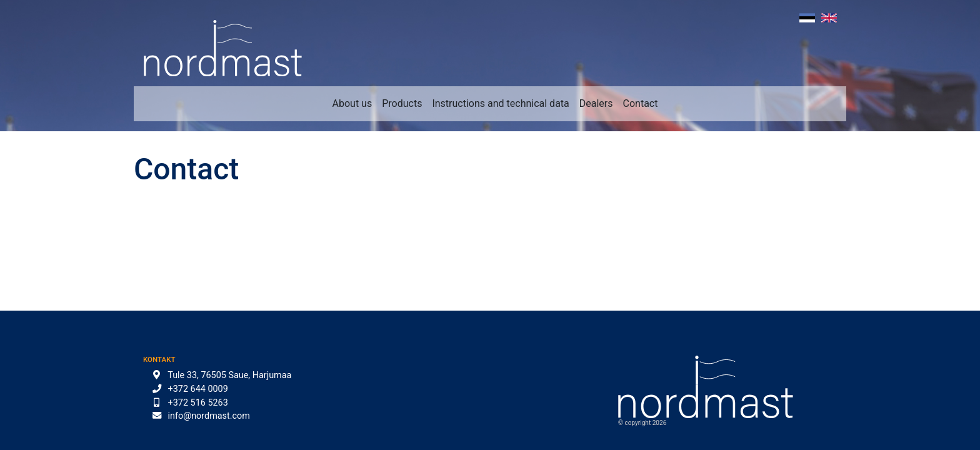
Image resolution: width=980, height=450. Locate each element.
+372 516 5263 (198, 403)
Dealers (596, 103)
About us (352, 103)
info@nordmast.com (209, 416)
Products (402, 103)
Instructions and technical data (500, 103)
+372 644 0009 (198, 389)
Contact (641, 103)
